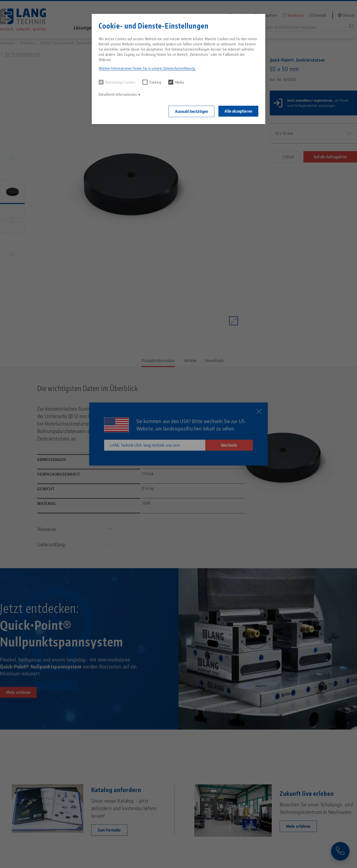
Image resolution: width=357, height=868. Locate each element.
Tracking (152, 82)
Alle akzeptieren (238, 111)
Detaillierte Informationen (118, 94)
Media (176, 82)
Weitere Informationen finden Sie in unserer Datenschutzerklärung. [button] (147, 68)
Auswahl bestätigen (192, 111)
